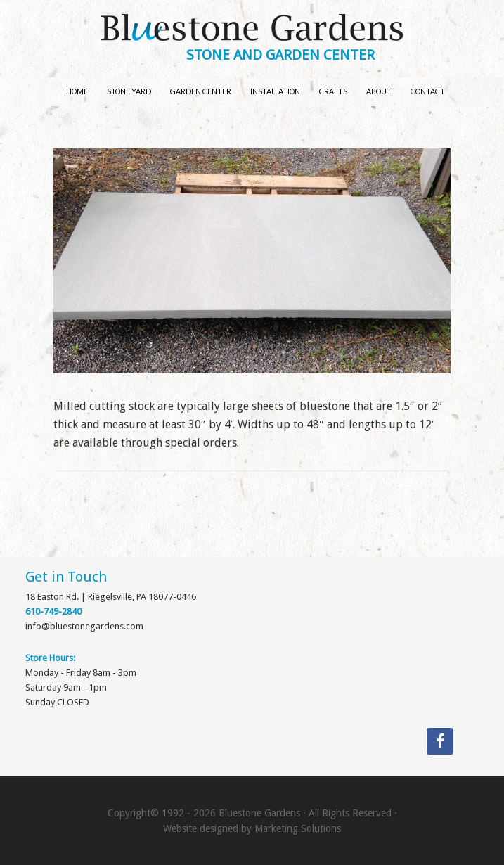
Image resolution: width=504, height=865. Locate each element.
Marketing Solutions (298, 828)
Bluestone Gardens (252, 29)
